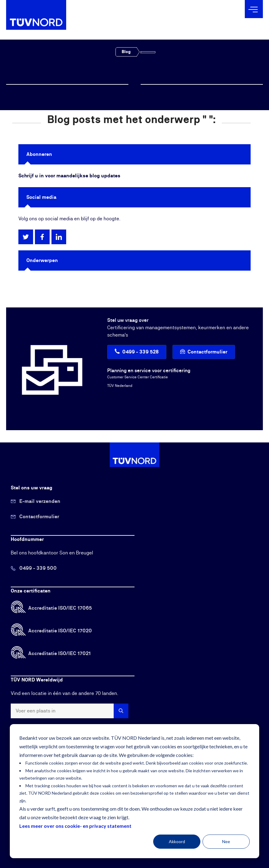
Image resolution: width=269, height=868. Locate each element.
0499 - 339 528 (140, 352)
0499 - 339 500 (38, 568)
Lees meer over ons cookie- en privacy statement (75, 826)
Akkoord (177, 841)
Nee (226, 841)
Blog (126, 52)
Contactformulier (207, 352)
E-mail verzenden (40, 501)
